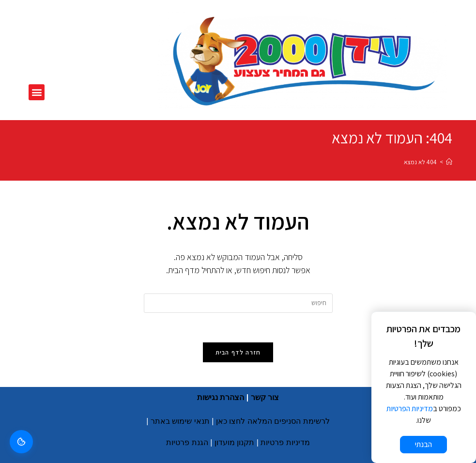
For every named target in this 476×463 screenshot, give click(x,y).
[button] (37, 92)
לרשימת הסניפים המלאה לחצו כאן (273, 421)
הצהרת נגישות (221, 397)
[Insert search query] (238, 303)
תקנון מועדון (234, 442)
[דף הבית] (449, 162)
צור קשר (265, 397)
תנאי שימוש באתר (180, 421)
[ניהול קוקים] (21, 442)
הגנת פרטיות (187, 442)
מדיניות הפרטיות (410, 409)
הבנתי (423, 444)
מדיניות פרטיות (285, 442)
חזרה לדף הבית (238, 352)
